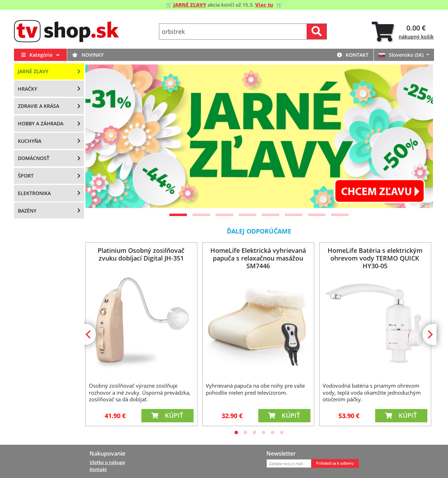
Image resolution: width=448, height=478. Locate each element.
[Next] (419, 136)
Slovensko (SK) (402, 55)
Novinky (88, 55)
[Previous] (99, 136)
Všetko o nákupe (107, 462)
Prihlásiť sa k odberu (335, 463)
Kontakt (353, 55)
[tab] (403, 32)
